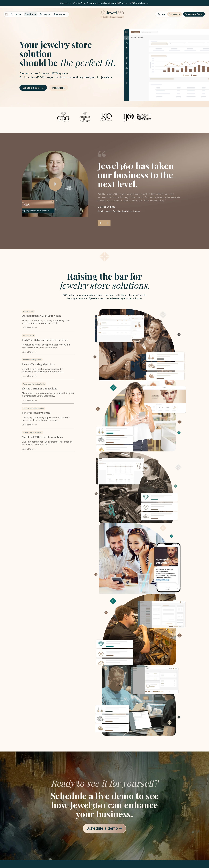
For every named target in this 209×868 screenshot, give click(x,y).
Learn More (29, 328)
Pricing (161, 14)
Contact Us (175, 14)
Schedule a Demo (194, 14)
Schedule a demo (33, 88)
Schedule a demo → (105, 828)
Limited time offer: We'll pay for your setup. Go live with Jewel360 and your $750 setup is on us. (104, 3)
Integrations (58, 88)
